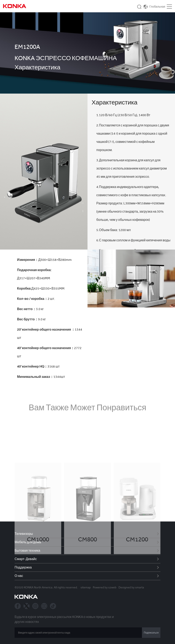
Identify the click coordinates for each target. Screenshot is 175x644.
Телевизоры (24, 534)
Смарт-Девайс (26, 559)
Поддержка (23, 567)
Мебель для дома (28, 542)
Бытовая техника (27, 551)
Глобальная (157, 7)
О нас (19, 576)
